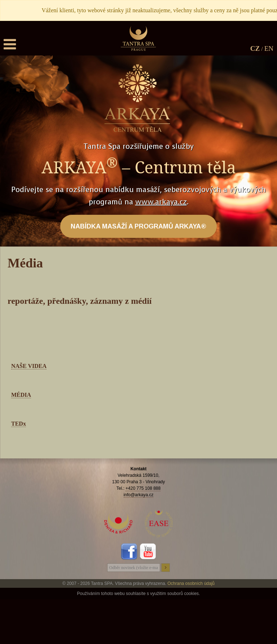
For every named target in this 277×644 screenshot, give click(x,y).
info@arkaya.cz (139, 495)
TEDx (19, 424)
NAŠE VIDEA (29, 366)
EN (269, 48)
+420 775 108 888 (143, 488)
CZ (255, 48)
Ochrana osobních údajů (191, 583)
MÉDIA (21, 395)
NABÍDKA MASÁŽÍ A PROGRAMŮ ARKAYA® (138, 226)
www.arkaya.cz (161, 202)
